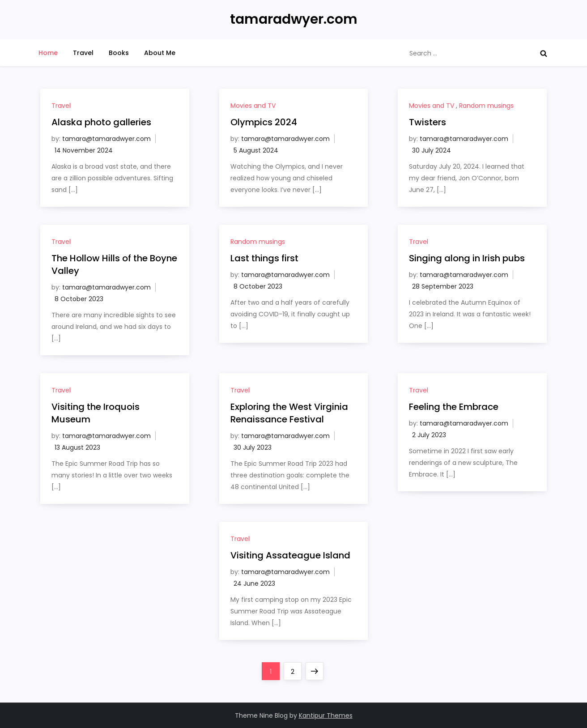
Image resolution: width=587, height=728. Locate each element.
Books (119, 53)
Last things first (264, 258)
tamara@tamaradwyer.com (106, 139)
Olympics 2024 (264, 122)
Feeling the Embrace (454, 407)
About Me (160, 53)
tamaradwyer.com (294, 19)
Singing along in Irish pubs (467, 258)
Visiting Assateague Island (290, 555)
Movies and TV (253, 106)
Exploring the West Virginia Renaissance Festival (289, 413)
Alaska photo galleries (101, 122)
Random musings (486, 106)
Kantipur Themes (326, 715)
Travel (83, 53)
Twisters (427, 122)
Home (48, 53)
